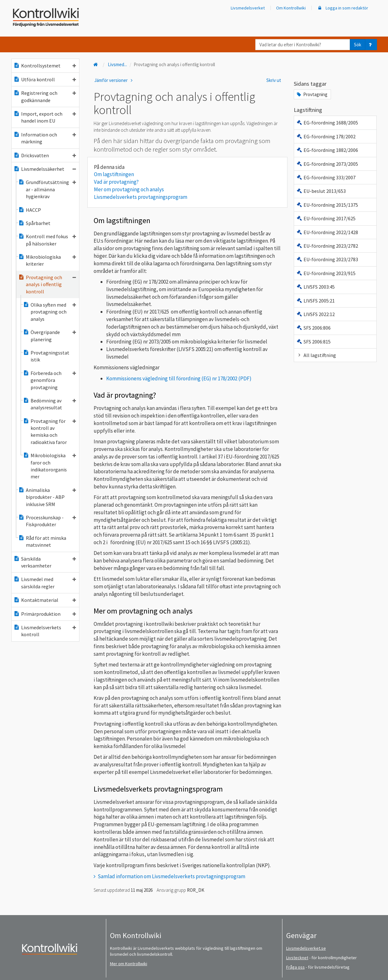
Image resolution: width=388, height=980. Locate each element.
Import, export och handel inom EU (45, 117)
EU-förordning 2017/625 (326, 218)
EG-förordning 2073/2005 (327, 164)
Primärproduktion (45, 614)
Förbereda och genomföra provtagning (49, 380)
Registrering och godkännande (45, 96)
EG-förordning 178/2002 (326, 136)
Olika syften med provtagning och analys (49, 312)
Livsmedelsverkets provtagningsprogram (141, 197)
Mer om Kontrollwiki (129, 964)
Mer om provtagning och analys (129, 189)
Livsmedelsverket (248, 8)
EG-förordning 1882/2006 (327, 150)
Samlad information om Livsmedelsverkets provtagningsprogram (171, 876)
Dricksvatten (45, 155)
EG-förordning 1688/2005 (327, 123)
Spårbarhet (34, 223)
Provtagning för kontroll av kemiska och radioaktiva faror (49, 432)
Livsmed (117, 64)
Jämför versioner (114, 80)
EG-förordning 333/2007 (326, 177)
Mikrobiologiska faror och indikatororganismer (49, 466)
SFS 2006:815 (313, 342)
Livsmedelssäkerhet (45, 169)
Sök (358, 45)
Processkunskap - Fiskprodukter (47, 521)
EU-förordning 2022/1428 (327, 232)
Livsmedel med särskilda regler (45, 583)
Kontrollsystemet (45, 66)
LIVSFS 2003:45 (315, 287)
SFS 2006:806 (313, 328)
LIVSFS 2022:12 (315, 314)
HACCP (30, 210)
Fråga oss (295, 967)
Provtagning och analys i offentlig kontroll (47, 284)
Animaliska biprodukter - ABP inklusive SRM (47, 497)
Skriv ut (274, 80)
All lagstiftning (316, 355)
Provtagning (312, 94)
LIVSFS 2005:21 (315, 301)
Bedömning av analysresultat (49, 404)
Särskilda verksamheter (45, 562)
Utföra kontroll (45, 79)
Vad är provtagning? (116, 182)
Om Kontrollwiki (291, 8)
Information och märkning (45, 138)
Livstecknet (297, 958)
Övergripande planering (49, 336)
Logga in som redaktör (343, 8)
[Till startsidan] (96, 64)
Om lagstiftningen (114, 174)
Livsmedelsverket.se (306, 948)
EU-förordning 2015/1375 (327, 205)
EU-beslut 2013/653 (321, 191)
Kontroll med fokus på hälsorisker (47, 240)
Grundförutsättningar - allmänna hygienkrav (47, 189)
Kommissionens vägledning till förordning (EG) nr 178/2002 (172, 378)
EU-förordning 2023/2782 (327, 246)
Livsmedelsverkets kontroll (45, 631)
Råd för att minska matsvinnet (42, 541)
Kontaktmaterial (45, 600)
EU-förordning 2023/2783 (327, 259)
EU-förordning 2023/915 (326, 273)
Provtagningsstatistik (46, 356)
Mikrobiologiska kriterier (47, 260)
